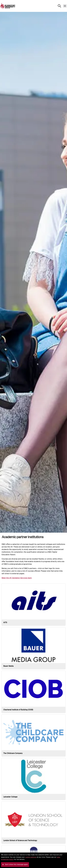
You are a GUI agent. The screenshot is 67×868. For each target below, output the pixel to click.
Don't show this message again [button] (16, 864)
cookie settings (31, 857)
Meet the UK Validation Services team (17, 578)
